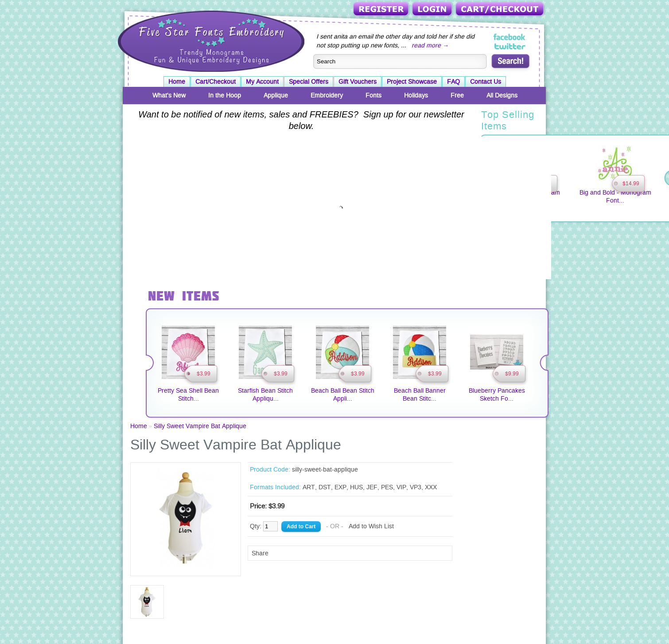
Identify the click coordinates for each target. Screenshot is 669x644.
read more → (430, 45)
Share (260, 553)
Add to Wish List (371, 526)
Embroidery (327, 95)
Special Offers (309, 82)
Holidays (416, 95)
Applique (276, 95)
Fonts (373, 95)
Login (433, 10)
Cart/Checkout (500, 10)
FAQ (453, 82)
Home (177, 82)
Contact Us (486, 82)
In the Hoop (225, 95)
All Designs (502, 95)
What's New (169, 95)
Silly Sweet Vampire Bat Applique (200, 426)
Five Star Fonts (210, 40)
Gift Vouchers (358, 82)
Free (457, 95)
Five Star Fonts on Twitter (510, 46)
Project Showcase (412, 82)
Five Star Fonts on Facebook (510, 37)
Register (382, 10)
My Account (262, 82)
